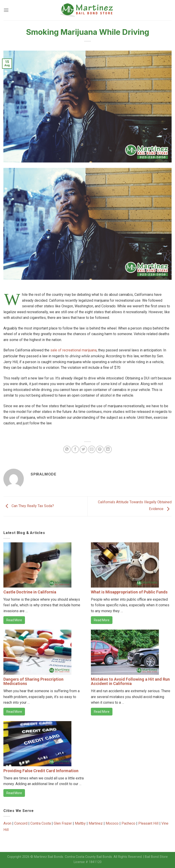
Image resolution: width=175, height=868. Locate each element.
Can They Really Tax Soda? (29, 506)
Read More (14, 620)
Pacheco (128, 823)
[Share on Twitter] (83, 449)
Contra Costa (41, 823)
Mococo (112, 823)
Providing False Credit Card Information (41, 771)
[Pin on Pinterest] (100, 449)
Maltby (80, 823)
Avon (7, 823)
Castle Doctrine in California (30, 592)
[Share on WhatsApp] (67, 449)
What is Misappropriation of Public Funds (129, 592)
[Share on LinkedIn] (108, 449)
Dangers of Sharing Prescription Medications (33, 681)
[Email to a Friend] (92, 449)
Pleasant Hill (148, 823)
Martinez (96, 823)
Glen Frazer (63, 823)
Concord (21, 823)
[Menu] (6, 10)
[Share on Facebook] (75, 449)
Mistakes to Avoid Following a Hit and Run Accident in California (130, 681)
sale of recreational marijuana (73, 350)
